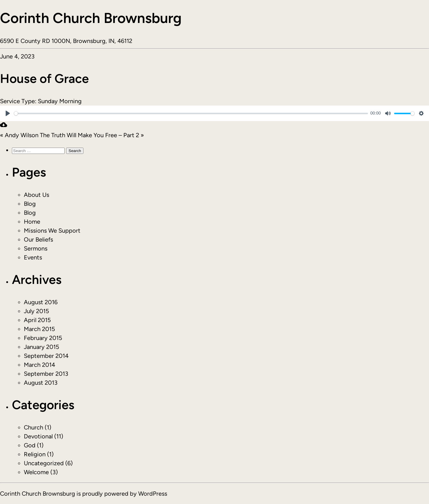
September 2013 (46, 374)
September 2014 (46, 356)
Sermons (36, 248)
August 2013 (41, 383)
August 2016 (41, 302)
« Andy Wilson (19, 135)
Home (32, 222)
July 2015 (36, 311)
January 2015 (42, 347)
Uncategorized (44, 463)
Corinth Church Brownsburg (91, 18)
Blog (30, 204)
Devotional (38, 436)
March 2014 (39, 365)
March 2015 (39, 329)
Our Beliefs (38, 239)
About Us (36, 195)
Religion (35, 454)
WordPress (153, 494)
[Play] (8, 113)
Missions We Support (52, 231)
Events (33, 257)
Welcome (36, 472)
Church (34, 427)
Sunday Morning (60, 101)
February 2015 (43, 338)
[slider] (191, 113)
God (30, 445)
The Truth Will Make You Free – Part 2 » (92, 135)
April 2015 (37, 320)
